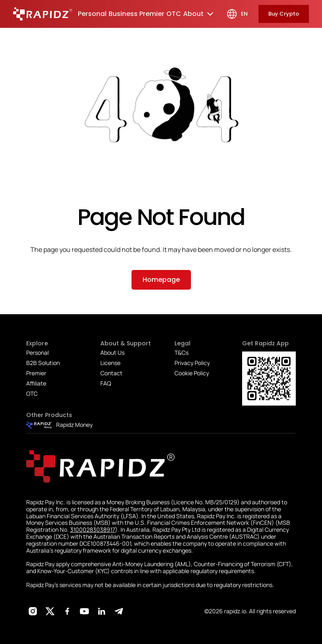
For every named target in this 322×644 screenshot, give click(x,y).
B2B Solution (43, 363)
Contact (111, 373)
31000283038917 (93, 529)
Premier (36, 373)
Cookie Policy (192, 373)
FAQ (106, 383)
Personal (37, 353)
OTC (32, 393)
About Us (112, 353)
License (110, 363)
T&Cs (181, 353)
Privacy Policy (192, 363)
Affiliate (36, 383)
